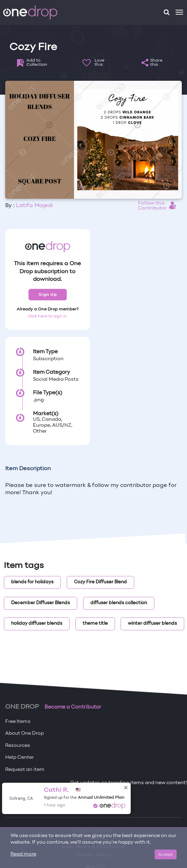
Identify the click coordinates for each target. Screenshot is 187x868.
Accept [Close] (166, 854)
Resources (18, 746)
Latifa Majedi (34, 206)
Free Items (18, 722)
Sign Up (48, 294)
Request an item (25, 770)
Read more (23, 854)
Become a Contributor (73, 707)
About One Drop (25, 733)
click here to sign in (47, 316)
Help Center (19, 757)
